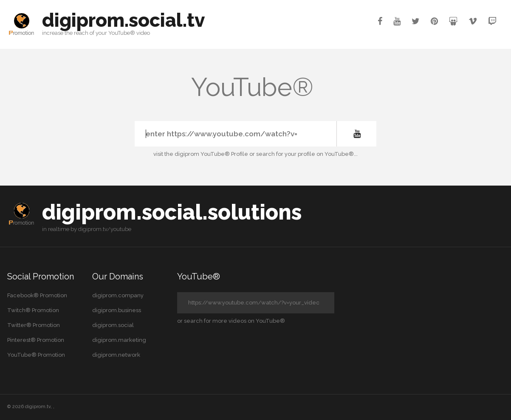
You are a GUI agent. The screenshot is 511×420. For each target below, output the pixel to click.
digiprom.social (113, 325)
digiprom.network (116, 355)
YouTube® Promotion (36, 355)
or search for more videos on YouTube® (231, 321)
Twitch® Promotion (33, 310)
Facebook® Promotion (37, 295)
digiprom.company (118, 295)
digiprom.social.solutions (172, 212)
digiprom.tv (38, 407)
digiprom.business (117, 310)
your (101, 33)
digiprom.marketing (119, 340)
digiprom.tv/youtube (105, 229)
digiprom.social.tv (123, 20)
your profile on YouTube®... (321, 154)
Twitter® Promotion (34, 325)
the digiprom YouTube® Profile (206, 154)
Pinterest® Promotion (36, 340)
